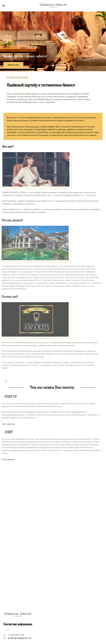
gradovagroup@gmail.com (20, 638)
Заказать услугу (13, 65)
